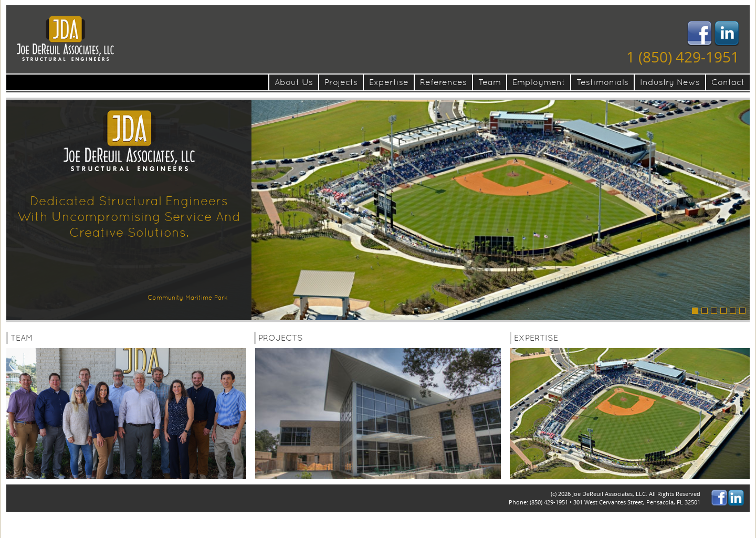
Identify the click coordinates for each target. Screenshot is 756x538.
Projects (341, 82)
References (443, 82)
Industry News (670, 82)
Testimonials (602, 82)
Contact (728, 82)
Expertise (389, 82)
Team (490, 82)
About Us (294, 82)
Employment (539, 82)
